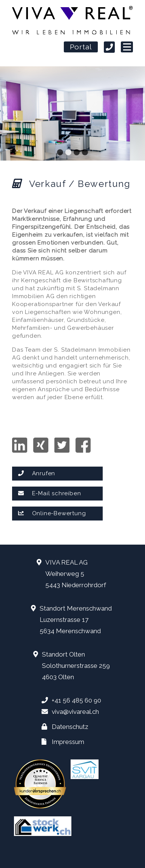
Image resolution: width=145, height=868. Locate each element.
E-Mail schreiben (49, 493)
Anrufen (37, 473)
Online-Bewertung (52, 513)
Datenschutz (70, 727)
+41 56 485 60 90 (76, 700)
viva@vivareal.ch (75, 712)
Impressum (68, 742)
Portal (81, 47)
